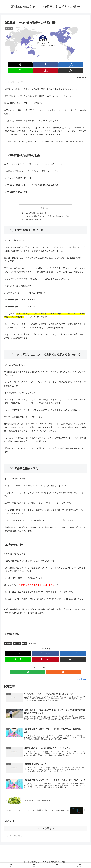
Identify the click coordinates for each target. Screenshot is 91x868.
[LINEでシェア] (52, 65)
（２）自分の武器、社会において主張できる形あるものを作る (46, 211)
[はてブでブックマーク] (39, 65)
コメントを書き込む (45, 828)
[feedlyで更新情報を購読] (43, 667)
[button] (80, 65)
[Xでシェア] (11, 65)
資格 (24, 638)
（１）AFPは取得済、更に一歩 (34, 207)
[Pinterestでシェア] (66, 65)
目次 (42, 202)
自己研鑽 (32, 638)
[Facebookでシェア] (25, 65)
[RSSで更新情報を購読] (48, 667)
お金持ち (8, 638)
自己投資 (17, 638)
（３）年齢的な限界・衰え (33, 214)
